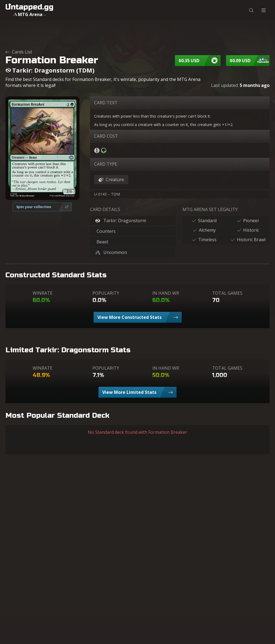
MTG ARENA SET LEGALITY (210, 209)
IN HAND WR (166, 293)
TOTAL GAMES (227, 293)
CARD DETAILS (105, 209)
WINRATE (43, 293)
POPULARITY (106, 293)
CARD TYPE (106, 164)
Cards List (19, 52)
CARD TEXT (106, 103)
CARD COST (106, 136)
